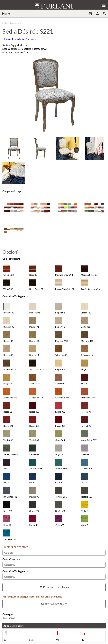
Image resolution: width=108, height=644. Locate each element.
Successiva (32, 39)
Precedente (18, 39)
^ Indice (6, 39)
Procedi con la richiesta (54, 587)
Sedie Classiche (16, 23)
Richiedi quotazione (54, 604)
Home (6, 13)
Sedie (5, 23)
